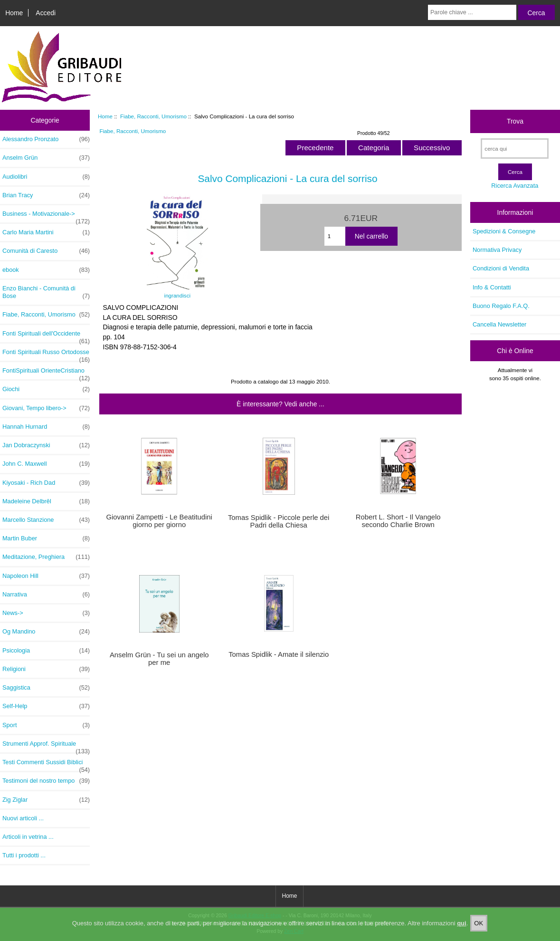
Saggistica (46, 688)
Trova (515, 121)
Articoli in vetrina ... (28, 837)
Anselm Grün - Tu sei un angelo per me (159, 659)
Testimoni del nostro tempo (46, 781)
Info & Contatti (492, 287)
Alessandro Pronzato (46, 139)
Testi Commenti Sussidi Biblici (46, 765)
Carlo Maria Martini (46, 232)
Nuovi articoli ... (23, 818)
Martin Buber (46, 538)
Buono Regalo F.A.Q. (501, 306)
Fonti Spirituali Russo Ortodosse (46, 355)
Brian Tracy (46, 195)
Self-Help (46, 706)
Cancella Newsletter (499, 324)
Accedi (46, 13)
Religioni (46, 669)
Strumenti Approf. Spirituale (46, 746)
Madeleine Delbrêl (46, 501)
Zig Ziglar (46, 800)
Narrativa (46, 595)
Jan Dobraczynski (46, 445)
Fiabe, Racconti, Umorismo (153, 116)
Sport (46, 725)
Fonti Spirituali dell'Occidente (46, 336)
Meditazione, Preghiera (46, 557)
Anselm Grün (46, 158)
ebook (46, 270)
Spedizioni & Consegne (504, 231)
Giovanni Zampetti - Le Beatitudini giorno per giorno (159, 521)
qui (462, 927)
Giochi (46, 389)
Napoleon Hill (46, 576)
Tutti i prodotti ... (24, 855)
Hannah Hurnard (46, 427)
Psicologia (46, 651)
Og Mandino (46, 632)
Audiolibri (46, 177)
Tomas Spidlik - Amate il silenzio (279, 654)
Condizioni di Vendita (501, 268)
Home (14, 13)
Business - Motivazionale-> (46, 216)
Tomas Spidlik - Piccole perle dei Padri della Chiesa (279, 521)
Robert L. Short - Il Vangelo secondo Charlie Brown (398, 521)
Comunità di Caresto (46, 251)
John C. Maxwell (46, 464)
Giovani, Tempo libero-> (46, 408)
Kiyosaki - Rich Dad (46, 483)
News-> (46, 613)
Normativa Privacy (497, 250)
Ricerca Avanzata (515, 186)
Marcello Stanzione (46, 520)
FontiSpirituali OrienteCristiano (46, 373)
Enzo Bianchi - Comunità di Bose (46, 292)
